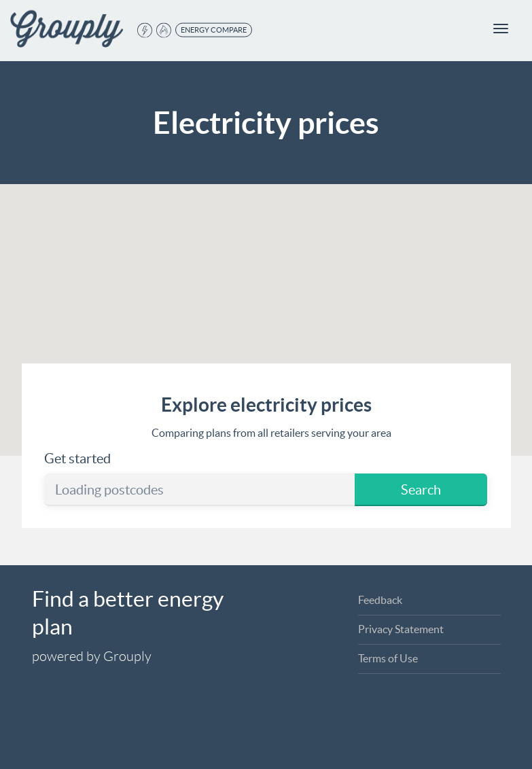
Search (421, 490)
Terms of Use (388, 658)
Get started (77, 459)
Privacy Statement (401, 629)
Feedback (380, 600)
